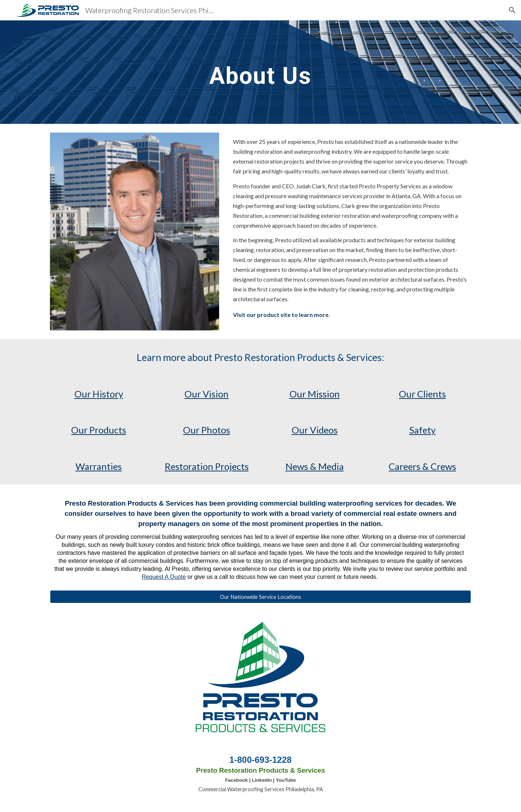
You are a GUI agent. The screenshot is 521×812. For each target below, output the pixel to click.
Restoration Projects (207, 466)
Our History (99, 394)
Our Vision (207, 394)
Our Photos (207, 430)
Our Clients (422, 394)
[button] (512, 10)
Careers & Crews (422, 466)
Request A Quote (164, 577)
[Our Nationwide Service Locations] (260, 597)
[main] (261, 72)
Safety (422, 430)
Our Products (99, 430)
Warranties (99, 466)
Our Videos (315, 430)
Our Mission (315, 394)
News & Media (315, 466)
